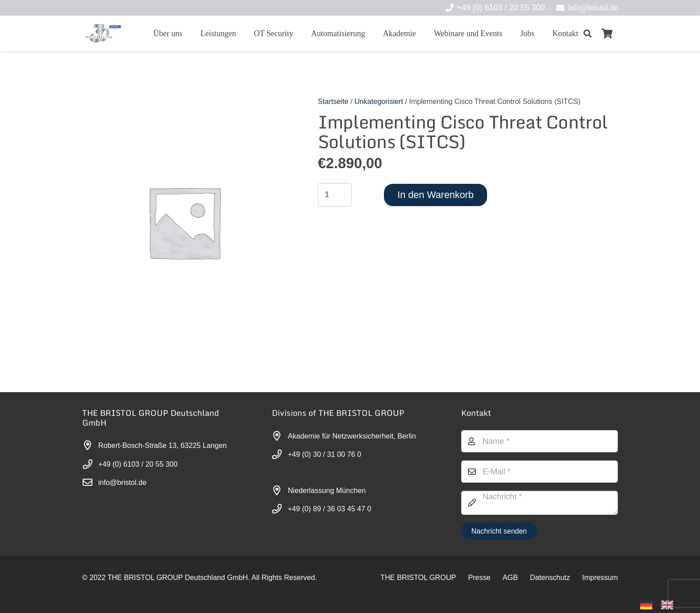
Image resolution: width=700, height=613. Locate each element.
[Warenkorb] (607, 33)
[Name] (540, 441)
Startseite (333, 101)
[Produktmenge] (335, 195)
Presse (479, 577)
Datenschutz (550, 577)
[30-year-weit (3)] (102, 33)
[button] (587, 33)
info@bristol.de (122, 482)
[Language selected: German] (661, 604)
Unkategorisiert (379, 101)
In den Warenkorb (435, 195)
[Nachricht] (540, 503)
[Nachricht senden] (499, 531)
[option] (669, 605)
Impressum (600, 577)
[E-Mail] (540, 472)
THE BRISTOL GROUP (418, 577)
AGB (510, 577)
